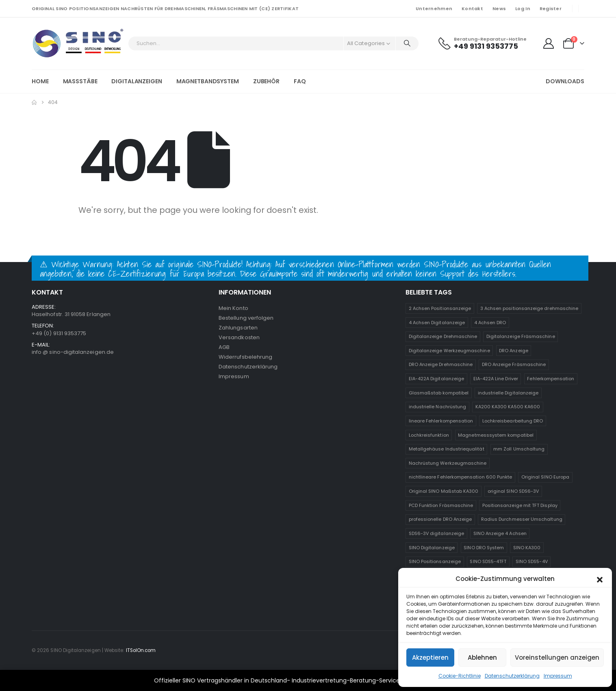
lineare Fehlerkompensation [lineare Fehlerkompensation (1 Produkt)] (441, 421)
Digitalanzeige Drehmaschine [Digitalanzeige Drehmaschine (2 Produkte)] (443, 336)
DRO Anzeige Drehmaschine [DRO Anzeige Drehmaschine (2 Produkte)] (441, 364)
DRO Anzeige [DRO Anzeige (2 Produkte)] (514, 351)
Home (40, 81)
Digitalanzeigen (137, 81)
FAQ (300, 81)
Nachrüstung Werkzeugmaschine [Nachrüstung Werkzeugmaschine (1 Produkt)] (448, 463)
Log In (523, 9)
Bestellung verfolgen (246, 318)
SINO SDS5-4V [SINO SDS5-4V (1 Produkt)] (532, 561)
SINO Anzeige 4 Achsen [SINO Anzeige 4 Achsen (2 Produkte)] (500, 533)
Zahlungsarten (238, 328)
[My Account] (548, 43)
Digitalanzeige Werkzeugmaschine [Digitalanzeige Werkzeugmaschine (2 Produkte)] (449, 351)
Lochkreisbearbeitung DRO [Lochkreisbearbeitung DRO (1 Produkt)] (513, 421)
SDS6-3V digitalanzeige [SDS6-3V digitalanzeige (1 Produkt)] (436, 533)
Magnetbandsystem (208, 81)
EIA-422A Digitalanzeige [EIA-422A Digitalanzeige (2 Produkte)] (437, 379)
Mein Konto (233, 308)
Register (551, 9)
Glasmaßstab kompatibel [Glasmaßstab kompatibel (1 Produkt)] (439, 393)
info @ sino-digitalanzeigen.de (73, 352)
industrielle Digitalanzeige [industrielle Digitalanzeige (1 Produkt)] (508, 393)
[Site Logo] (78, 43)
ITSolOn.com (141, 650)
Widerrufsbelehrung (245, 357)
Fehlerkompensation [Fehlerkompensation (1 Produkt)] (551, 379)
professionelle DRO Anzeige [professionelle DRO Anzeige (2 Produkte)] (440, 519)
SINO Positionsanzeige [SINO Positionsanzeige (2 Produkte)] (435, 561)
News (499, 9)
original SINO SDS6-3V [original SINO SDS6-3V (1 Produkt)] (513, 491)
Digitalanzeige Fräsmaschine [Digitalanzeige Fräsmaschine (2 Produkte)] (521, 336)
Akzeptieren (430, 657)
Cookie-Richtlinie (460, 676)
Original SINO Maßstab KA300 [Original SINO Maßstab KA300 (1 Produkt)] (444, 491)
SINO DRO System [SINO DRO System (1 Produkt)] (484, 548)
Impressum (558, 676)
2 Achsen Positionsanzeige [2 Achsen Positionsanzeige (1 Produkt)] (440, 308)
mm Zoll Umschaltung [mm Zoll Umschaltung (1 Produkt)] (519, 449)
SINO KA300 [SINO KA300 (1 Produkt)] (527, 548)
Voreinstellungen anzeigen (557, 657)
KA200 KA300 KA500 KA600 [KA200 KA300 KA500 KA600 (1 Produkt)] (508, 407)
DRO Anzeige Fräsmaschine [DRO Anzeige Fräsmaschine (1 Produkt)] (514, 364)
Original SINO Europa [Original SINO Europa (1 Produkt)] (545, 477)
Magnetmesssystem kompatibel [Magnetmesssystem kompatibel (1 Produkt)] (496, 435)
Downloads (565, 81)
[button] (600, 579)
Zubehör (266, 81)
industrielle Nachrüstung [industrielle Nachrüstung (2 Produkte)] (438, 407)
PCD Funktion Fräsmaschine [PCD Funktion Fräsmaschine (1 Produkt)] (441, 505)
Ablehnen (482, 657)
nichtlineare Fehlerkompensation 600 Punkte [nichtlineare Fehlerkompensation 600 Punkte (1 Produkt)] (461, 477)
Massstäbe (80, 81)
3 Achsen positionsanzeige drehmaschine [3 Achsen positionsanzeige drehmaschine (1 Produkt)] (529, 308)
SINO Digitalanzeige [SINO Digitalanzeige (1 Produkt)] (432, 548)
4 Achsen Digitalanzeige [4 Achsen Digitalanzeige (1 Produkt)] (437, 323)
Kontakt (472, 9)
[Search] (407, 43)
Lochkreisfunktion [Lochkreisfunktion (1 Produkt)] (429, 435)
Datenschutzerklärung (512, 676)
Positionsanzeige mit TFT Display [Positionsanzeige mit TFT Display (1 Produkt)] (520, 505)
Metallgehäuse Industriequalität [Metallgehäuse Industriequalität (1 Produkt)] (447, 449)
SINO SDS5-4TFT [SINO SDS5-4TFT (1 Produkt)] (488, 561)
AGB (224, 347)
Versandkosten (239, 337)
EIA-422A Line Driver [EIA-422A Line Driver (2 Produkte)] (496, 379)
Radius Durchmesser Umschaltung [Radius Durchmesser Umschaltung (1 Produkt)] (522, 519)
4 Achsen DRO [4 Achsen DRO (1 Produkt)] (490, 323)
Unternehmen (434, 9)
